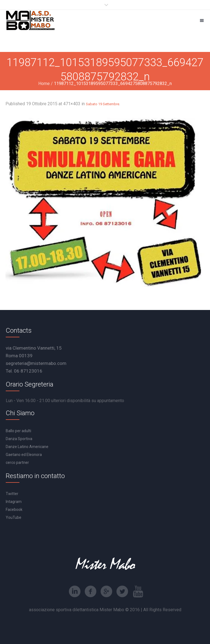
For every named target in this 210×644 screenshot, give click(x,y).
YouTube (14, 517)
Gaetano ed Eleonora (24, 455)
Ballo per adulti (18, 431)
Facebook (14, 510)
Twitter (12, 494)
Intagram (14, 502)
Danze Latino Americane (27, 447)
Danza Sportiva (19, 439)
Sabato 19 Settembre (103, 104)
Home (44, 84)
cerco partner (17, 462)
